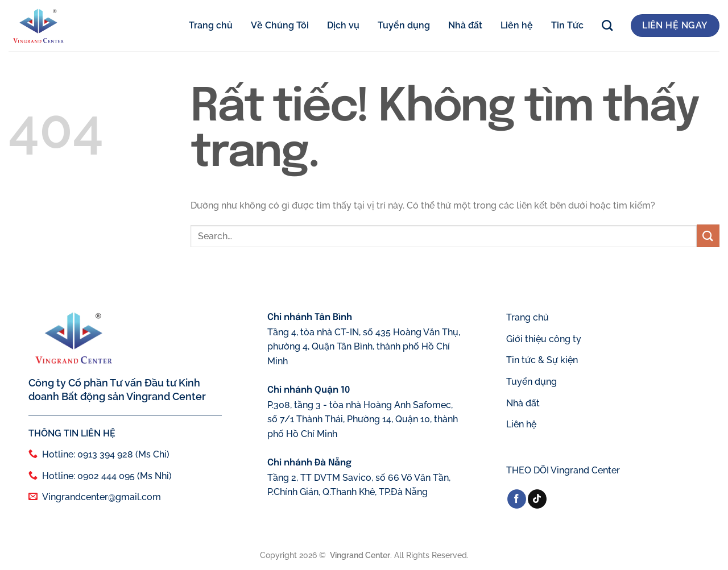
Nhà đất (465, 25)
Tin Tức (567, 25)
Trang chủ (211, 25)
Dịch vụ (343, 25)
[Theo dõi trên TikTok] (537, 499)
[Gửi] (708, 236)
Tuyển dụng (404, 25)
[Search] (607, 26)
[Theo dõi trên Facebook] (517, 499)
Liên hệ (517, 25)
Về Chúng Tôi (280, 25)
